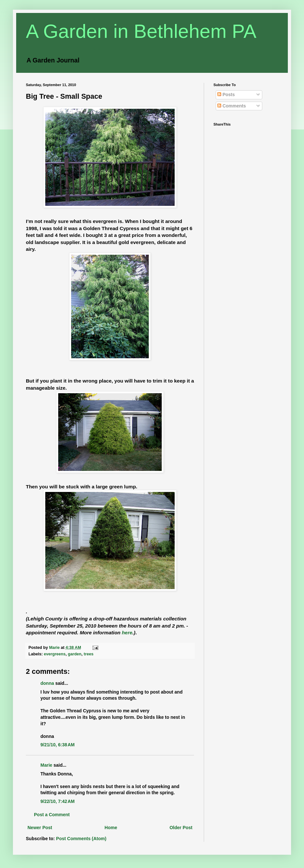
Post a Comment (52, 815)
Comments (232, 106)
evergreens (55, 654)
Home (111, 828)
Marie (46, 765)
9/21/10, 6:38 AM (58, 745)
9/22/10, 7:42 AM (58, 801)
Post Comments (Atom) (81, 839)
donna (47, 683)
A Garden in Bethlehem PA (141, 31)
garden (75, 654)
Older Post (181, 828)
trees (89, 654)
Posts (226, 95)
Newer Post (40, 828)
